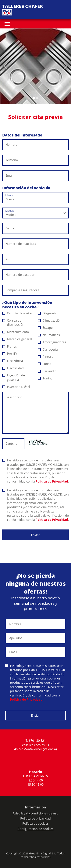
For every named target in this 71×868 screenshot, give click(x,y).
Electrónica (13, 361)
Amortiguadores (52, 342)
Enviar (35, 535)
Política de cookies (35, 824)
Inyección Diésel (16, 387)
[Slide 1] (37, 98)
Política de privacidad (35, 818)
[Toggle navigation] (7, 24)
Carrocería (48, 349)
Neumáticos (49, 335)
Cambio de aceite (17, 313)
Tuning (45, 378)
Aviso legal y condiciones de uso (35, 813)
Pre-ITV (10, 354)
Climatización (50, 320)
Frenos (10, 346)
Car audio (47, 371)
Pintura (46, 357)
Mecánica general (17, 339)
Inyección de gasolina (14, 377)
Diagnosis (47, 313)
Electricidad (13, 368)
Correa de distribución (13, 323)
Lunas (45, 364)
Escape (45, 328)
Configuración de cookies (36, 829)
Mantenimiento (16, 332)
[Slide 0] (34, 98)
